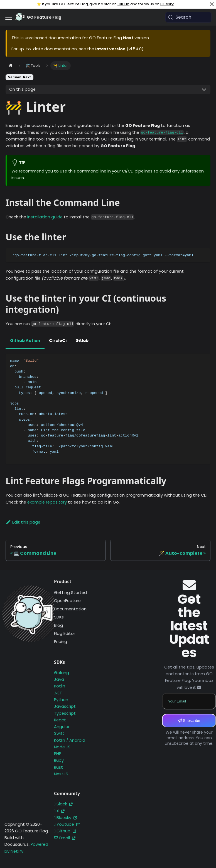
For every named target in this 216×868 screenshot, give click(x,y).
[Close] (212, 4)
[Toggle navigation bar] (9, 17)
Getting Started (70, 593)
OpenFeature (67, 601)
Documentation (70, 609)
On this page (22, 89)
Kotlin (60, 686)
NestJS (61, 774)
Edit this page (23, 522)
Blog (58, 625)
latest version (110, 49)
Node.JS (62, 747)
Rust (58, 767)
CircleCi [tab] (58, 341)
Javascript (65, 706)
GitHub (123, 4)
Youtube (67, 824)
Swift (59, 733)
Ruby (59, 760)
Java (59, 679)
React (60, 720)
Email (65, 838)
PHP (58, 754)
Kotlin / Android (70, 740)
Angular (62, 727)
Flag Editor (65, 633)
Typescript (65, 713)
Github (65, 831)
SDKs (59, 617)
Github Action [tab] (25, 341)
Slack (63, 804)
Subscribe (189, 721)
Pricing (61, 642)
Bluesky (167, 4)
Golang (62, 673)
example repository (47, 502)
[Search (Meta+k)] (188, 17)
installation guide (45, 217)
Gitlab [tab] (82, 341)
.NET (58, 693)
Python (61, 700)
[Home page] (11, 66)
